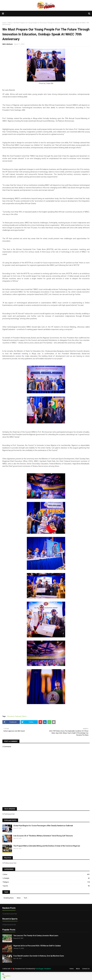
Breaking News (9, 898)
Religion (46, 882)
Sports (46, 886)
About (78, 969)
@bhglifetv (6, 976)
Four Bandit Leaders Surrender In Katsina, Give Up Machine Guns (39, 956)
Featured (18, 716)
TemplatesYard (20, 969)
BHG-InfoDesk (8, 44)
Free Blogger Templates (43, 969)
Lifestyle (46, 878)
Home (4, 23)
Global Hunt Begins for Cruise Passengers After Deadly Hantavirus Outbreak (43, 826)
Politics (10, 23)
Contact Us (86, 969)
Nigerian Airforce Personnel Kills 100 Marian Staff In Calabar (37, 946)
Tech (25, 898)
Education (11, 716)
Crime (46, 874)
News (19, 898)
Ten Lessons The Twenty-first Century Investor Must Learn (36, 936)
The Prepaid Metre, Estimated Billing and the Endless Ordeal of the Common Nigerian (47, 846)
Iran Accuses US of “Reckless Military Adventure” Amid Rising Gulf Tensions (43, 836)
